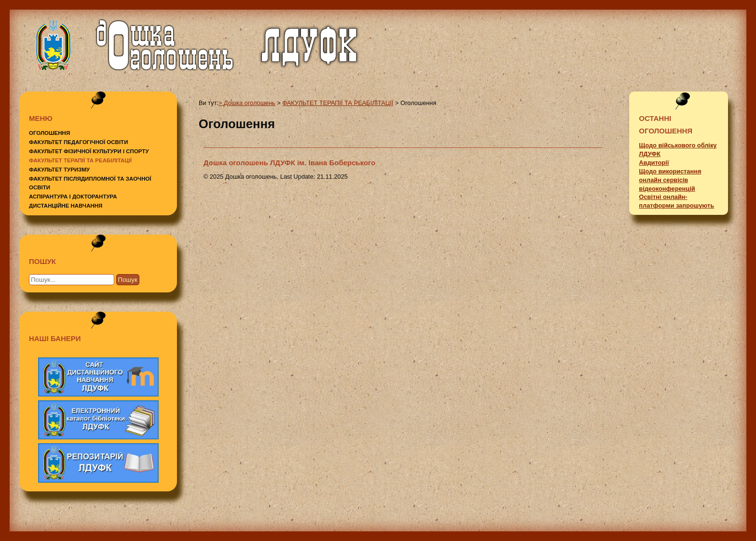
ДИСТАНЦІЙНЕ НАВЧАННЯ (66, 206)
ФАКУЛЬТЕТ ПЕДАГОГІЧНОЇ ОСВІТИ (78, 142)
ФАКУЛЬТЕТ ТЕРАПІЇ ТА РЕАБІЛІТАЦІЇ (80, 160)
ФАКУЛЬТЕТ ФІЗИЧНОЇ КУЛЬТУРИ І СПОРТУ (89, 151)
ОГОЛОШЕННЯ (49, 133)
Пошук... (53, 272)
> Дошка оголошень (247, 103)
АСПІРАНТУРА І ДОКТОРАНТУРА (73, 197)
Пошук (128, 280)
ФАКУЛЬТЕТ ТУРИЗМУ (59, 170)
